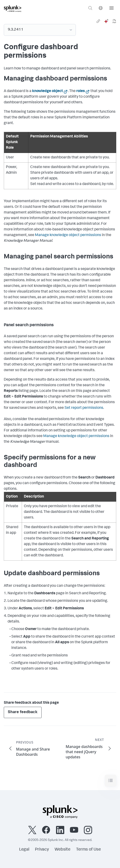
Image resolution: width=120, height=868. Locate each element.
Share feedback (23, 712)
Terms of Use (88, 850)
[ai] (106, 21)
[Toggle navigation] (111, 781)
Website (62, 850)
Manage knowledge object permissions (68, 235)
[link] (98, 21)
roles (81, 91)
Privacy (42, 850)
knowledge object (47, 91)
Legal (24, 850)
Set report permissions (84, 408)
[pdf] (114, 21)
